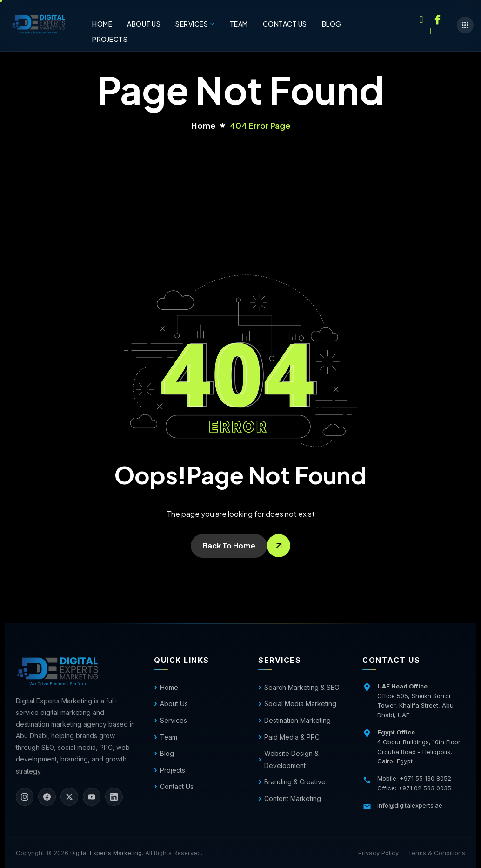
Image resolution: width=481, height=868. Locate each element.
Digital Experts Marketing (106, 853)
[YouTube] (92, 797)
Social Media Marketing (300, 704)
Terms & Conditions (437, 853)
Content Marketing (293, 798)
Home (102, 24)
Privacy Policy (378, 853)
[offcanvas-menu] (465, 25)
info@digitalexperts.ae (410, 805)
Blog (332, 24)
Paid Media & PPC (292, 737)
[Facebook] (437, 19)
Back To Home (229, 545)
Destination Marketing (297, 720)
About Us (144, 24)
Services (195, 24)
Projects (110, 39)
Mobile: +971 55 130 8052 (414, 778)
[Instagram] (421, 19)
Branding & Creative (295, 782)
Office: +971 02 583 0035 (414, 788)
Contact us (285, 24)
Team (239, 24)
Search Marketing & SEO (302, 687)
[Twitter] (429, 30)
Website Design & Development (291, 759)
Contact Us (177, 786)
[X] (69, 797)
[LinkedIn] (114, 797)
